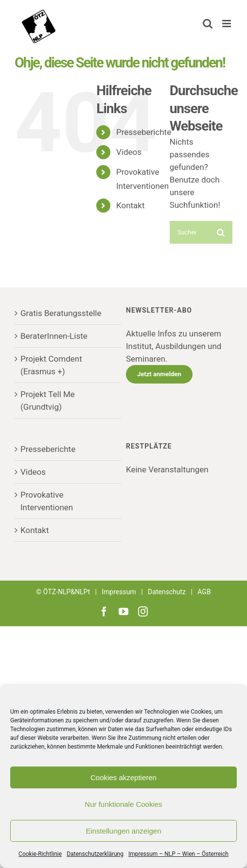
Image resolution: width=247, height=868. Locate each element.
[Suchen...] (190, 232)
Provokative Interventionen (47, 501)
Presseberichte (144, 132)
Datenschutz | (173, 592)
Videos (129, 152)
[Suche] (221, 232)
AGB (204, 592)
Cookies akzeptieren (123, 777)
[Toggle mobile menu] (227, 24)
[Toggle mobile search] (208, 24)
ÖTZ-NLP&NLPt (67, 592)
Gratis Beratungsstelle (61, 313)
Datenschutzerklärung (95, 854)
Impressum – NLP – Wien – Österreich (178, 854)
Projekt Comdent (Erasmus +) (51, 365)
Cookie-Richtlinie (40, 854)
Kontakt (131, 205)
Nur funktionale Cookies (123, 804)
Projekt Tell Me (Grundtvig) (48, 401)
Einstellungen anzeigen (123, 831)
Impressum (119, 592)
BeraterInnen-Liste (54, 336)
